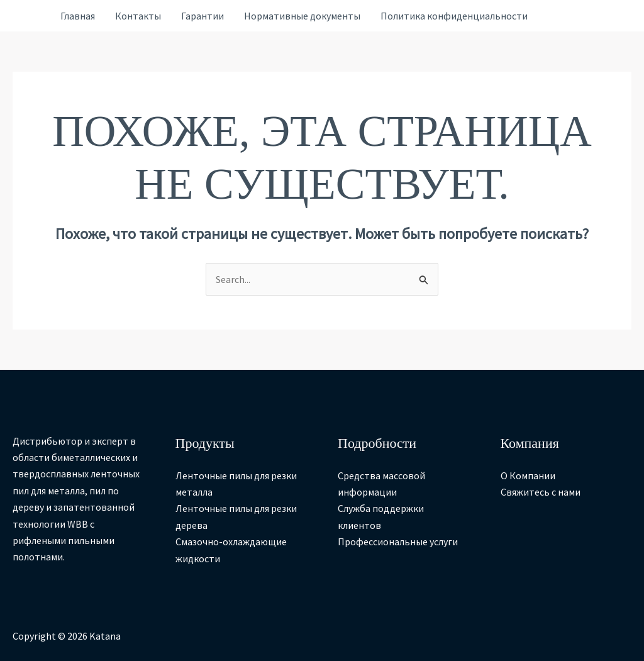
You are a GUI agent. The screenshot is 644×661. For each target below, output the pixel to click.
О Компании (528, 475)
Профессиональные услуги (398, 542)
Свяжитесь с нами (541, 492)
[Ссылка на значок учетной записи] (30, 16)
